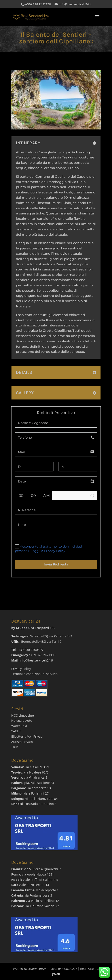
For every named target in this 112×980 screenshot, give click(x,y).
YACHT (16, 731)
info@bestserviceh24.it (36, 660)
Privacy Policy (21, 669)
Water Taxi (19, 726)
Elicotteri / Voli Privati (27, 736)
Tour (15, 747)
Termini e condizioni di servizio (34, 674)
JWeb (56, 974)
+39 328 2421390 (43, 655)
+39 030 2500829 (31, 650)
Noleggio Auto (22, 721)
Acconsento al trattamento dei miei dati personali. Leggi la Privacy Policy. (48, 548)
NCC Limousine (23, 715)
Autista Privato (22, 742)
